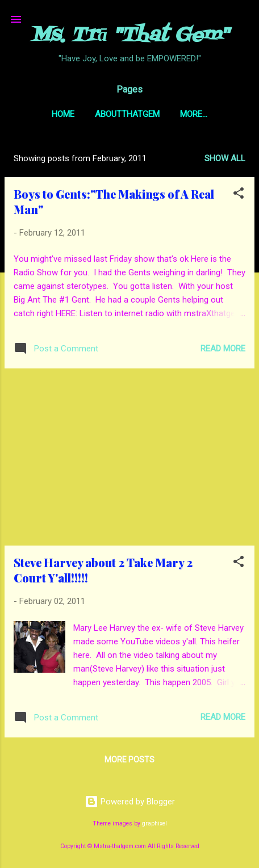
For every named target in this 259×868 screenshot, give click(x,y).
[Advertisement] (129, 457)
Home (63, 114)
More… (194, 114)
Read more (223, 349)
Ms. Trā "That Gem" (129, 36)
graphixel (154, 823)
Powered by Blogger (130, 802)
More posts (129, 760)
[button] (239, 195)
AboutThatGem (127, 114)
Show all (225, 158)
